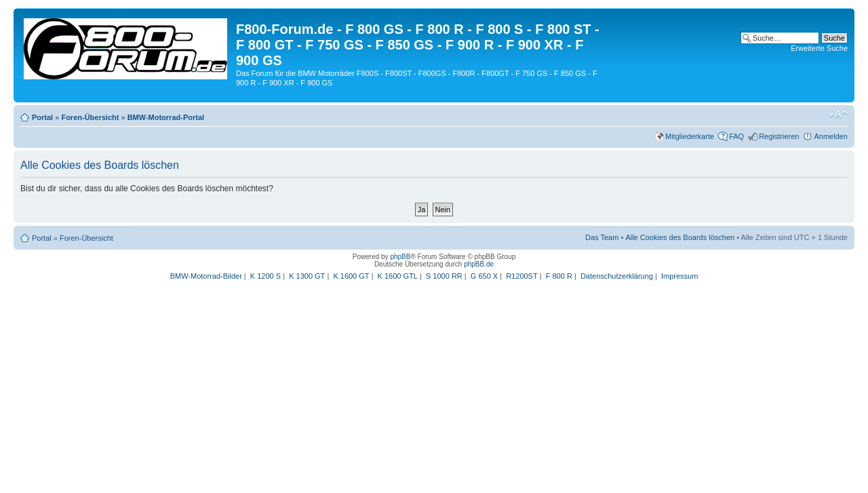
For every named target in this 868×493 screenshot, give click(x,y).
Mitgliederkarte (690, 136)
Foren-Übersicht (90, 117)
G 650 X (484, 276)
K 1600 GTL (398, 276)
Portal (42, 117)
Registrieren (779, 136)
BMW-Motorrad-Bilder (206, 276)
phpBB (400, 257)
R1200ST (521, 276)
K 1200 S (265, 276)
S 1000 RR (444, 276)
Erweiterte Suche (819, 48)
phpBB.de (479, 264)
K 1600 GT (351, 276)
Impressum (679, 276)
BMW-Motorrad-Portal (166, 117)
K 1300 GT (307, 276)
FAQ (736, 136)
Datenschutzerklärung (617, 276)
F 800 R (559, 276)
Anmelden (831, 136)
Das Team (602, 237)
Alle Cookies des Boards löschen (680, 237)
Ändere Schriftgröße (838, 115)
